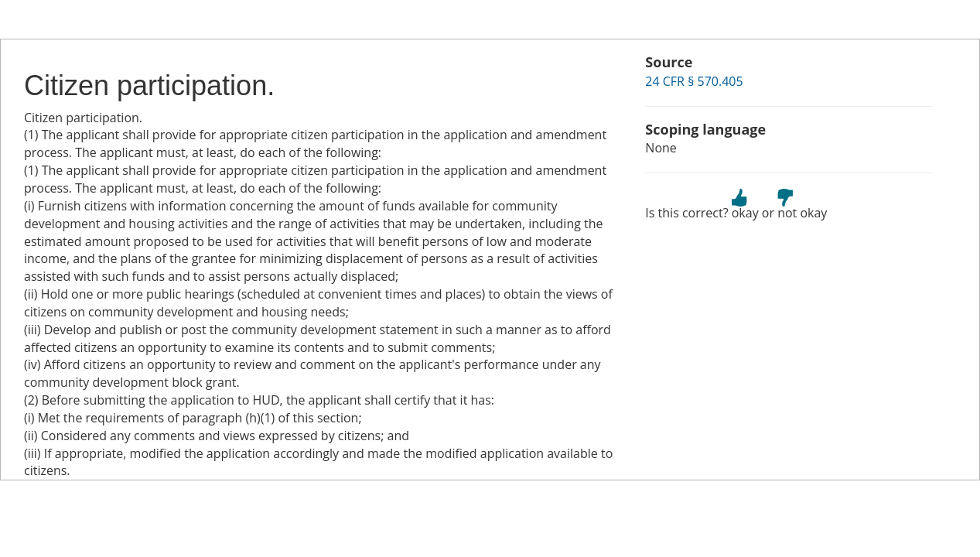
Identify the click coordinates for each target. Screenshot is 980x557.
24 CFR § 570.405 (694, 81)
